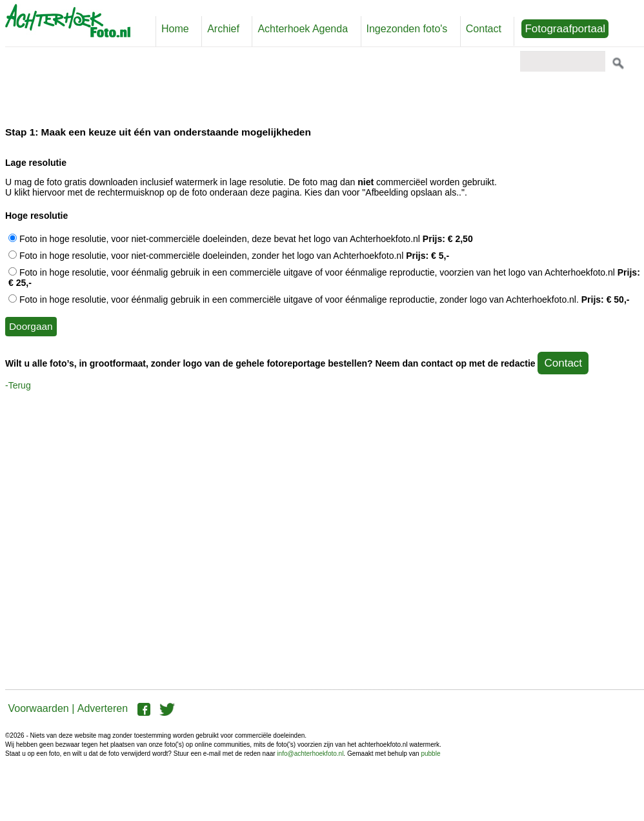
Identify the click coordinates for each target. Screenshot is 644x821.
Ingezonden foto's (407, 29)
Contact (484, 29)
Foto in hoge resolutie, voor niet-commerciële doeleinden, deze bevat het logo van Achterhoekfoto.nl (241, 239)
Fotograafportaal (565, 29)
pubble (430, 754)
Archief (223, 29)
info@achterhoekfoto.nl (310, 754)
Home (175, 29)
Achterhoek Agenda (303, 29)
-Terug (18, 385)
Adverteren (103, 708)
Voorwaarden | (41, 708)
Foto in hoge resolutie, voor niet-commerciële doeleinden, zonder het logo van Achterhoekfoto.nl (229, 256)
